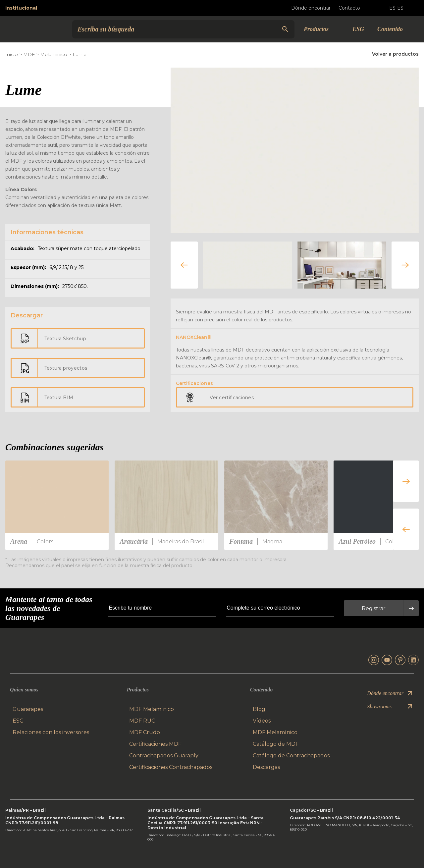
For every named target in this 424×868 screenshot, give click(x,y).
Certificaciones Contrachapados (171, 767)
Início (12, 54)
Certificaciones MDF (155, 744)
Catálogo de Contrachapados (291, 756)
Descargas (266, 767)
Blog (259, 709)
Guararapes (28, 709)
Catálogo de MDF (276, 744)
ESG (358, 29)
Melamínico (54, 54)
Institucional (21, 8)
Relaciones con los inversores (51, 732)
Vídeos (262, 721)
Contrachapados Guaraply (164, 756)
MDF (29, 54)
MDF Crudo (145, 732)
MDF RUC (142, 721)
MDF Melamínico (152, 709)
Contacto (355, 8)
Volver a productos (395, 54)
